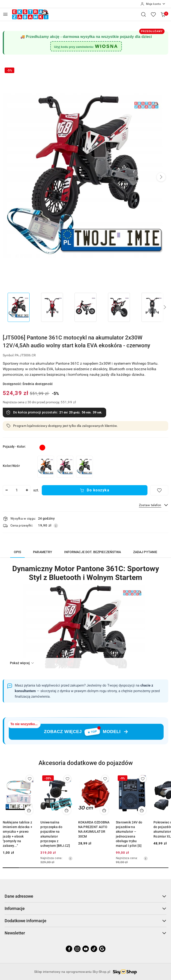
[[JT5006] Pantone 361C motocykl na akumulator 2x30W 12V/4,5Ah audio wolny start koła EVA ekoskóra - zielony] (84, 467)
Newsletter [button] (85, 933)
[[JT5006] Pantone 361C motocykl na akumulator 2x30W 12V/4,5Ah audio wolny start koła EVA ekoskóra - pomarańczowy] (46, 467)
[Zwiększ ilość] (27, 490)
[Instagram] (77, 949)
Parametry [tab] (43, 552)
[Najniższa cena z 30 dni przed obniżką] (70, 858)
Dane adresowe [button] (85, 896)
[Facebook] (69, 949)
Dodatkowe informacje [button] (85, 921)
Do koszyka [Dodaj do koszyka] (95, 490)
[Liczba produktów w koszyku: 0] (163, 14)
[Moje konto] (153, 4)
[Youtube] (86, 949)
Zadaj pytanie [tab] (145, 552)
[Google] (102, 949)
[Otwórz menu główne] (5, 14)
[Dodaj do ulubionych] (159, 490)
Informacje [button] (85, 908)
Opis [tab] (18, 552)
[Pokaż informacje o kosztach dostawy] (56, 526)
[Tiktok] (94, 949)
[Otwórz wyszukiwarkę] (144, 14)
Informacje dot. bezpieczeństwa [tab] (93, 552)
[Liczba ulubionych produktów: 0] (153, 14)
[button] (161, 177)
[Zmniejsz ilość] (6, 490)
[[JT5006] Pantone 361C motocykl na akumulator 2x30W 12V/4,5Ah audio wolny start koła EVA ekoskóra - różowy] (65, 467)
